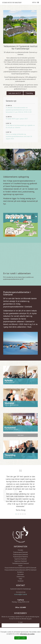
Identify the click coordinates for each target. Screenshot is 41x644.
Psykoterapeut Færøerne (21, 557)
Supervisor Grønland (21, 561)
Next (39, 160)
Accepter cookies (20, 638)
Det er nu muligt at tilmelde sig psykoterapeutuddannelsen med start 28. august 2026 (19, 136)
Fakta (20, 579)
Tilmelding (29, 93)
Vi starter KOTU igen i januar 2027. (17, 119)
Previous (2, 160)
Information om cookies (27, 634)
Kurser (20, 566)
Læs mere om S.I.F (15, 93)
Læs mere (21, 435)
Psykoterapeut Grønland (20, 555)
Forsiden (20, 550)
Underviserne (21, 577)
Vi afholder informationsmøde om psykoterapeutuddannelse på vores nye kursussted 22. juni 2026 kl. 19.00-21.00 (19, 110)
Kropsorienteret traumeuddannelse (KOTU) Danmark (20, 568)
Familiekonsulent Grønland (21, 563)
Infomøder (21, 574)
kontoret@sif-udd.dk (21, 594)
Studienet (21, 581)
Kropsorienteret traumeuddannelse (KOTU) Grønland (20, 570)
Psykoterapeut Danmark (20, 552)
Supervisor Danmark (21, 559)
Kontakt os (20, 572)
